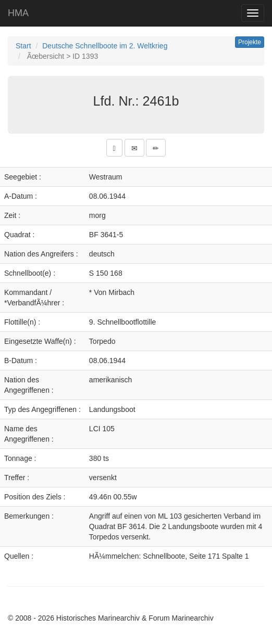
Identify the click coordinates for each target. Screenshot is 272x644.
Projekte (250, 42)
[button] (114, 148)
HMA (18, 13)
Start (23, 46)
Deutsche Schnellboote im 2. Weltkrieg (105, 46)
